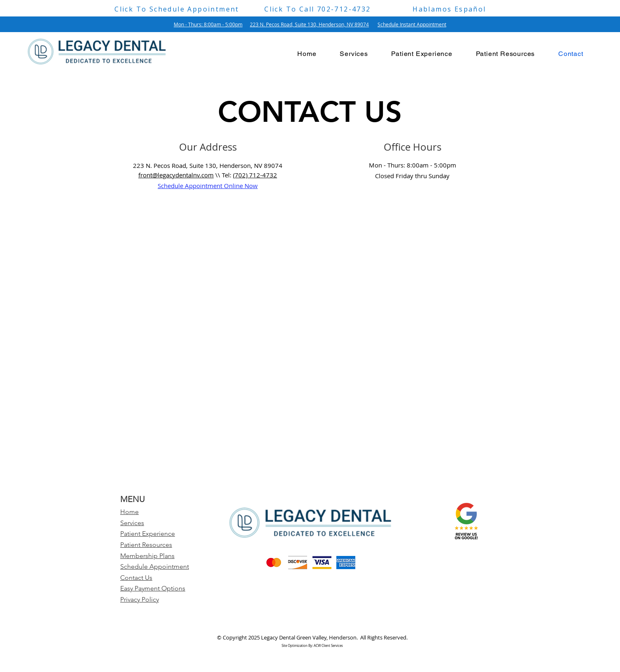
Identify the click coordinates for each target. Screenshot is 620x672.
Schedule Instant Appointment (412, 24)
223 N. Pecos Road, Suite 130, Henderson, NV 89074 (309, 24)
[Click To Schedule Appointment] (177, 9)
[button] (422, 54)
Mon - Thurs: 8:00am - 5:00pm (208, 24)
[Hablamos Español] (449, 9)
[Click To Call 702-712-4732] (318, 9)
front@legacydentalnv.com (176, 175)
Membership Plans (147, 556)
